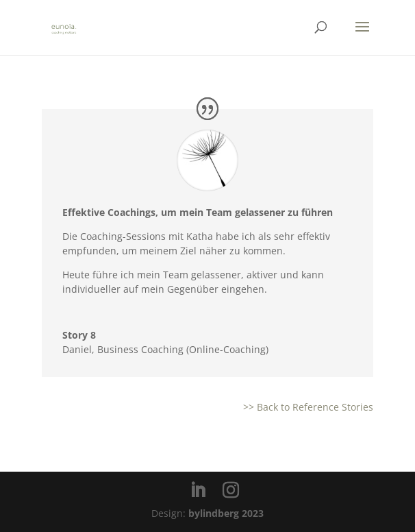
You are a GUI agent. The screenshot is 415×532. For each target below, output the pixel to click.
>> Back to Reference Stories (308, 407)
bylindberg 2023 (226, 513)
